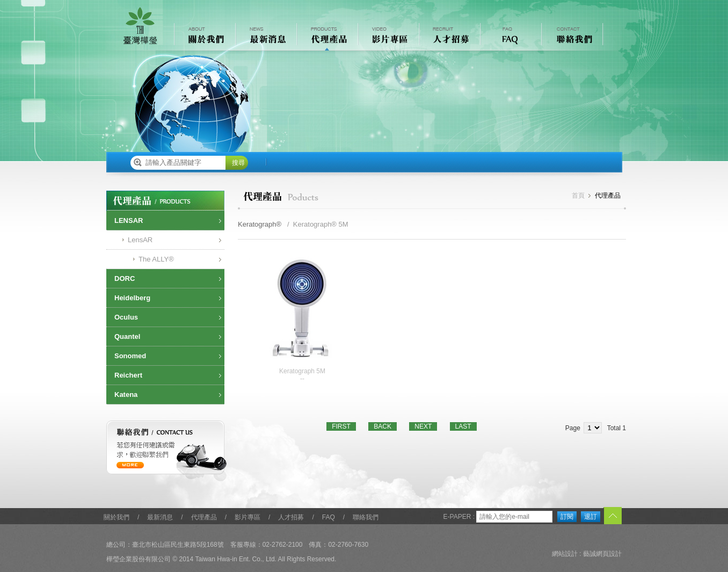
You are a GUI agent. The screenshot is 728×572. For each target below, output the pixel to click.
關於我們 (117, 517)
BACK (383, 426)
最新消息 (160, 517)
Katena (126, 394)
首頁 (578, 196)
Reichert (128, 375)
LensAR (140, 240)
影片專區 (247, 517)
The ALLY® (156, 259)
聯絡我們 (366, 517)
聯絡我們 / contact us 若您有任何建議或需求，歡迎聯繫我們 (167, 451)
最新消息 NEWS (265, 37)
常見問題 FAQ (510, 37)
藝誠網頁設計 (602, 554)
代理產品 (204, 517)
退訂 (591, 517)
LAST (463, 426)
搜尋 (238, 163)
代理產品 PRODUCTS (326, 37)
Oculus (126, 317)
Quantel (127, 336)
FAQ (329, 517)
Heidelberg (132, 298)
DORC (125, 278)
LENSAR (129, 220)
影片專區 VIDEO (388, 37)
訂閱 (567, 517)
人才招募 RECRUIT (449, 37)
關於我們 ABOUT (204, 37)
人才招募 (291, 517)
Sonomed (130, 356)
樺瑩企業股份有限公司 (140, 26)
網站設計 (565, 554)
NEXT (423, 426)
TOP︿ (612, 516)
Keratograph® (260, 224)
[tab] (165, 221)
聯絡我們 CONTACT (571, 37)
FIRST (341, 426)
